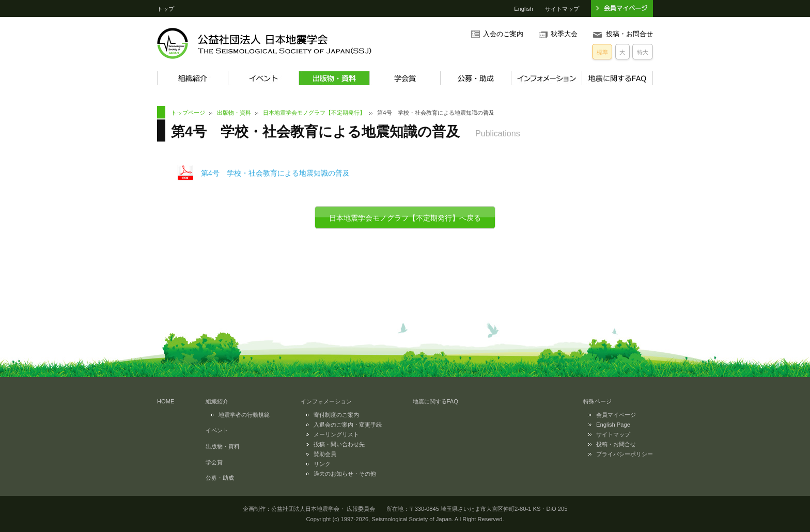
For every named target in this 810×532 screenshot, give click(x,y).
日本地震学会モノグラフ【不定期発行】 (314, 113)
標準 (602, 52)
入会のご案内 (503, 34)
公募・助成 (476, 78)
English (524, 9)
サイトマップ (562, 9)
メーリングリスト (336, 434)
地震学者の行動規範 (244, 415)
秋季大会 (564, 34)
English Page (613, 425)
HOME (166, 401)
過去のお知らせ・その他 (345, 474)
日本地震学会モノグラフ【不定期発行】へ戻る (405, 218)
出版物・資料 (334, 78)
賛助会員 (325, 454)
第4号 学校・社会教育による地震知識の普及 (275, 173)
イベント (263, 78)
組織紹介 (192, 78)
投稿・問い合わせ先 (339, 444)
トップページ (188, 113)
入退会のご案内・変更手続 (348, 425)
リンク (322, 464)
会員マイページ (616, 415)
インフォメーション (546, 78)
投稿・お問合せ (629, 34)
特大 (643, 52)
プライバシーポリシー (625, 454)
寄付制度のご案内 (336, 415)
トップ (166, 9)
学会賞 (405, 78)
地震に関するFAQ (617, 78)
